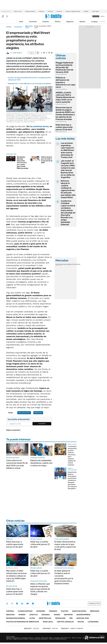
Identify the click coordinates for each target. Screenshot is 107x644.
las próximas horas (39, 126)
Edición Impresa (84, 615)
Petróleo (50, 11)
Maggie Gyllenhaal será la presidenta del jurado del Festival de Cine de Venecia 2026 (64, 67)
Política (58, 22)
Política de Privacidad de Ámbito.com (23, 622)
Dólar (21, 22)
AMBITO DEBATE (72, 628)
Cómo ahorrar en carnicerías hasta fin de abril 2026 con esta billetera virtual (17, 464)
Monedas (58, 264)
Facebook (12, 604)
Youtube (27, 604)
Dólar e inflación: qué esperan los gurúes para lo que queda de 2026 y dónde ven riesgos (40, 589)
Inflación (41, 11)
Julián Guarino (17, 53)
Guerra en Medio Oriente (73, 11)
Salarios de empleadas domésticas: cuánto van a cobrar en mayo (41, 463)
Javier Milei (95, 11)
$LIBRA (86, 11)
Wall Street (38, 413)
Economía (33, 22)
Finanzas (46, 22)
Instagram (17, 603)
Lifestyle (33, 615)
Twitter (7, 604)
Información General (16, 618)
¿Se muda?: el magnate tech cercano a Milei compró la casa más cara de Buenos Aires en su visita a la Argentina (68, 169)
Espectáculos (45, 618)
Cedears (77, 264)
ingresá (102, 16)
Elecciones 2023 (29, 27)
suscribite (96, 16)
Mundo (57, 615)
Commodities (70, 264)
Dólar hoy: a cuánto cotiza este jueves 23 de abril (40, 544)
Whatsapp (33, 603)
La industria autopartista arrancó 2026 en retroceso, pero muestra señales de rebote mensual (73, 456)
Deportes (68, 615)
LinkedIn (22, 603)
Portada (10, 611)
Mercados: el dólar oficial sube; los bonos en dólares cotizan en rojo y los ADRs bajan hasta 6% (16, 576)
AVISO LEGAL (48, 622)
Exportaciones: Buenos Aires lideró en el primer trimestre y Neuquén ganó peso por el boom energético (73, 480)
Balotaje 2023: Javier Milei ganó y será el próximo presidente (30, 84)
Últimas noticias (25, 611)
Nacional (46, 615)
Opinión (82, 22)
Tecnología (60, 618)
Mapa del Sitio (83, 618)
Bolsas (64, 264)
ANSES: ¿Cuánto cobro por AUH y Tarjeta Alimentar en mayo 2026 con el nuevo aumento (65, 97)
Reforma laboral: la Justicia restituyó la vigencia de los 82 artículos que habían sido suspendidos (68, 189)
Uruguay (94, 22)
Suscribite (42, 424)
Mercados (95, 611)
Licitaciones (93, 622)
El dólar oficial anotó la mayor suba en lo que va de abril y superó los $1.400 (65, 546)
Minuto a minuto (13, 568)
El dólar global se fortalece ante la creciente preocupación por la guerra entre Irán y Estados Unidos (64, 577)
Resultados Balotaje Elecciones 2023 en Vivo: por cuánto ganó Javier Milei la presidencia (24, 163)
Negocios (70, 22)
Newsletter (102, 21)
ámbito (9, 27)
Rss (71, 618)
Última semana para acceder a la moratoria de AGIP (47, 160)
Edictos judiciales (65, 622)
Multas (81, 622)
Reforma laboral (30, 11)
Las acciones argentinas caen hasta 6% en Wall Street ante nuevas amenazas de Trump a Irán (67, 150)
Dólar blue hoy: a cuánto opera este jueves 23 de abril (64, 127)
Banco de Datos (79, 611)
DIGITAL (32, 628)
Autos (32, 618)
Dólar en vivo (18, 11)
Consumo (59, 11)
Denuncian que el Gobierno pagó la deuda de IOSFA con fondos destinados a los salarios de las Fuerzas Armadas (65, 113)
